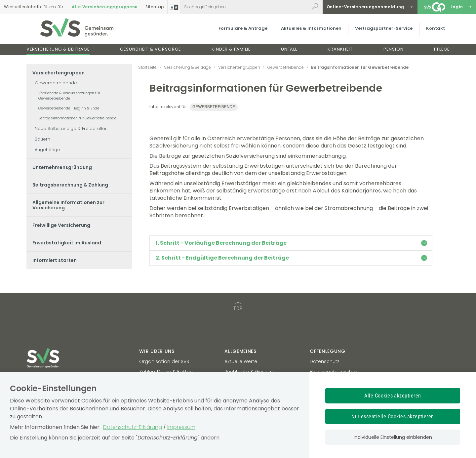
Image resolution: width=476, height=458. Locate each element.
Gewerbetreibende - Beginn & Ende (69, 108)
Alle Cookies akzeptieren (393, 396)
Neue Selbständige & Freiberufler (71, 128)
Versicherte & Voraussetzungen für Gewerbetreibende (69, 96)
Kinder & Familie (231, 52)
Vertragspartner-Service (382, 31)
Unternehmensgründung (62, 167)
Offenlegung (328, 351)
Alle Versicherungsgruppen (105, 7)
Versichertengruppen (59, 73)
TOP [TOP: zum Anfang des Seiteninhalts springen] (238, 307)
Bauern (42, 139)
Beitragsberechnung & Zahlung (70, 185)
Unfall (289, 52)
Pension (394, 52)
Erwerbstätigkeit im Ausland (67, 243)
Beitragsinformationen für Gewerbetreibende (77, 118)
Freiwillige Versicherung (61, 225)
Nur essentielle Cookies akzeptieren (393, 416)
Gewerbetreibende (56, 83)
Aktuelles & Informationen (309, 31)
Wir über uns (157, 351)
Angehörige (47, 150)
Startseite (147, 67)
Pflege (442, 52)
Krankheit (340, 52)
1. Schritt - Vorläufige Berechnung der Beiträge (291, 243)
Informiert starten (55, 260)
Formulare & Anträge (241, 31)
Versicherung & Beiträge (58, 52)
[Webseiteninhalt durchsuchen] (245, 7)
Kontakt (434, 31)
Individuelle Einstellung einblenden (393, 437)
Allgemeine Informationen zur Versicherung (68, 205)
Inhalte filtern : (34, 7)
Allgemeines (240, 351)
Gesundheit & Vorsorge (150, 52)
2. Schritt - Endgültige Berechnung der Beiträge (291, 258)
